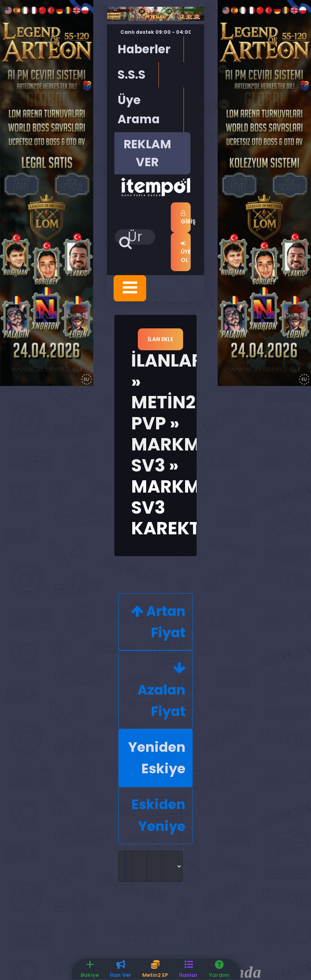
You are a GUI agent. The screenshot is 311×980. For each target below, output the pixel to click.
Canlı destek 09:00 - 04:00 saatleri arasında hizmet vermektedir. (167, 36)
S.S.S (131, 75)
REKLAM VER (147, 153)
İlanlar (167, 360)
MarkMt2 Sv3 (176, 455)
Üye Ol (186, 252)
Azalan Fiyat (161, 691)
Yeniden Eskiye (157, 758)
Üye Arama (139, 109)
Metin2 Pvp (163, 413)
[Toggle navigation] (130, 288)
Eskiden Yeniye (158, 815)
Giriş (186, 218)
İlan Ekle (160, 339)
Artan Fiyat (158, 621)
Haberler (144, 49)
